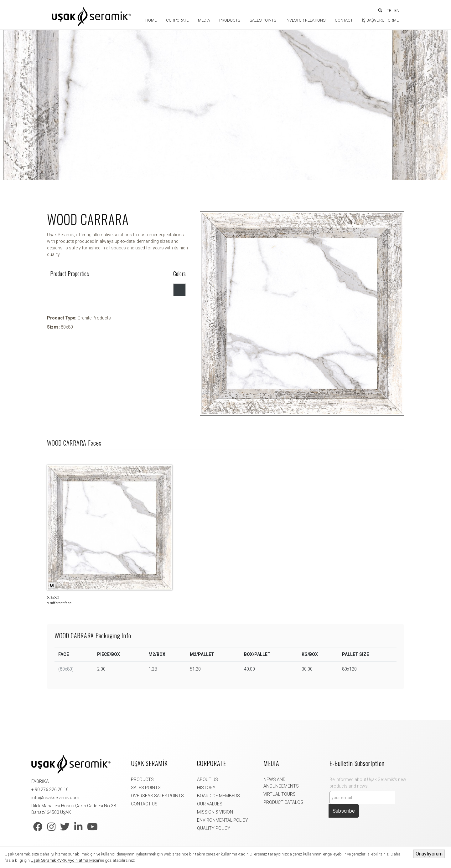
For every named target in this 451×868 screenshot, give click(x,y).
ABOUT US (207, 779)
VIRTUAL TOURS (280, 794)
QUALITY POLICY (214, 828)
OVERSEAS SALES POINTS (157, 796)
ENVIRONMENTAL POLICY (223, 820)
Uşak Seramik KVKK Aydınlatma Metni (65, 860)
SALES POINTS (146, 788)
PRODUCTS (142, 779)
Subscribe (344, 811)
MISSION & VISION (215, 812)
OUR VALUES (210, 804)
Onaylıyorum (429, 854)
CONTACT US (144, 804)
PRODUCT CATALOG (283, 802)
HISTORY (206, 788)
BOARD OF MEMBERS (218, 796)
